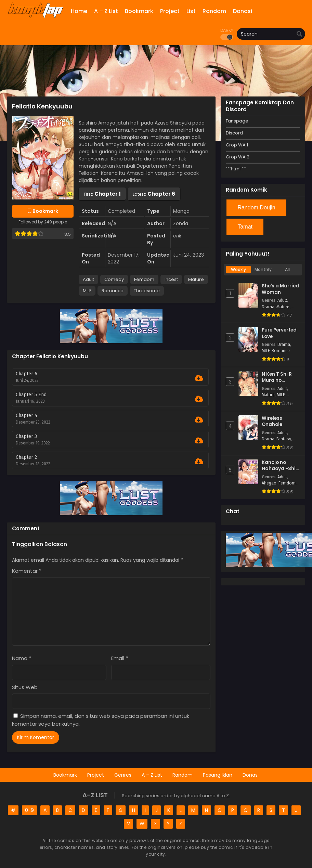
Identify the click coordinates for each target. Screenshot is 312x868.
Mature (196, 279)
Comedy (114, 279)
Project (96, 775)
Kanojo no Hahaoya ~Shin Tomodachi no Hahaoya (280, 466)
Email (120, 658)
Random (183, 775)
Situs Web (25, 687)
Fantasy (284, 439)
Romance (113, 291)
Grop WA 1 (237, 145)
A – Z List (152, 775)
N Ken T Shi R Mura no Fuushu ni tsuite (281, 378)
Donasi (251, 775)
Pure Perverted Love (279, 333)
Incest (171, 279)
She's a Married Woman (280, 289)
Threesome (147, 291)
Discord (234, 133)
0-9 (29, 810)
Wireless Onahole (272, 422)
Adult (88, 279)
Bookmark (65, 775)
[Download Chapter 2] (199, 462)
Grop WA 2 (238, 157)
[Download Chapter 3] (199, 441)
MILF (87, 291)
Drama (268, 307)
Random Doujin (256, 208)
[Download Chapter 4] (199, 420)
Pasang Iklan (218, 775)
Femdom (144, 279)
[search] (299, 34)
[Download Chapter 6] (199, 378)
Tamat (245, 227)
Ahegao (269, 483)
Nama (22, 658)
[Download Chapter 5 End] (199, 399)
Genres (123, 775)
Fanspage (237, 121)
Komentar (27, 571)
